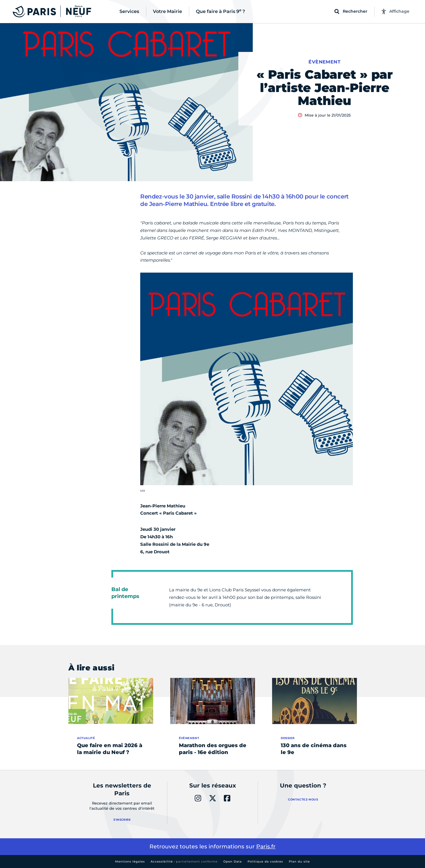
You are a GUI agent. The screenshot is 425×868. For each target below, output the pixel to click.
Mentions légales (130, 862)
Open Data (233, 862)
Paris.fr (266, 847)
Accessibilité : (184, 862)
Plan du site (299, 862)
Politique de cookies (265, 862)
